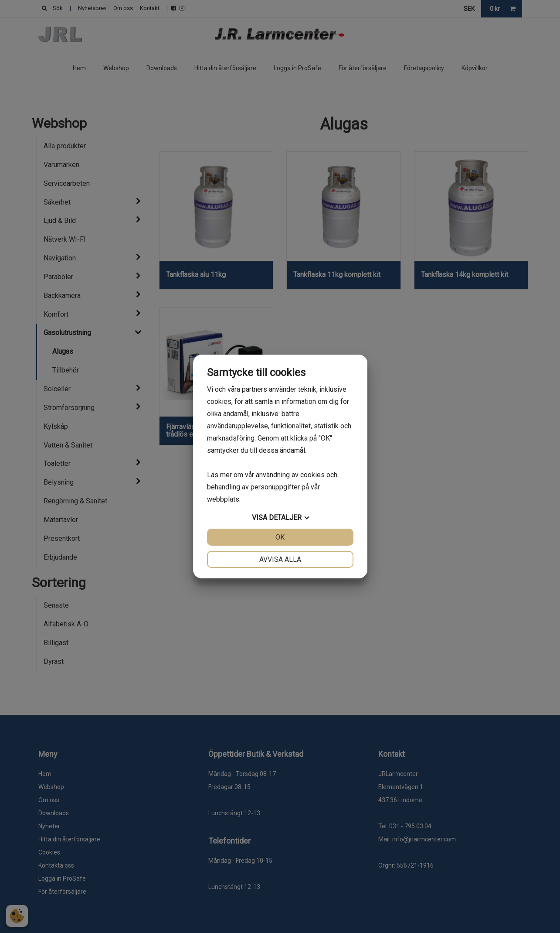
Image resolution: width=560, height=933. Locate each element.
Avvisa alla (280, 559)
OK (280, 537)
